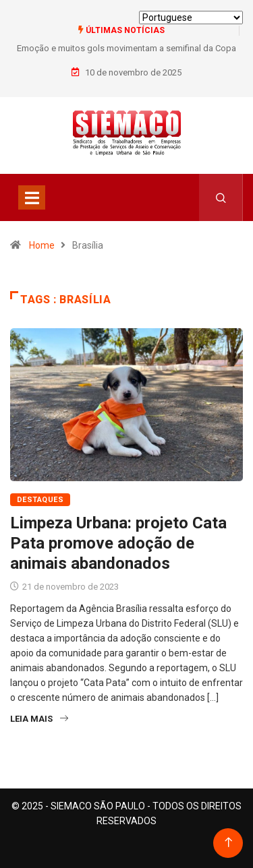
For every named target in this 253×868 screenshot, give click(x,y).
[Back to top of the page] (228, 843)
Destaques (40, 500)
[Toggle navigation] (32, 197)
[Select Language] (191, 18)
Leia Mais (39, 719)
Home (42, 245)
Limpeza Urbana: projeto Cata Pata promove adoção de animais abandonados (118, 543)
